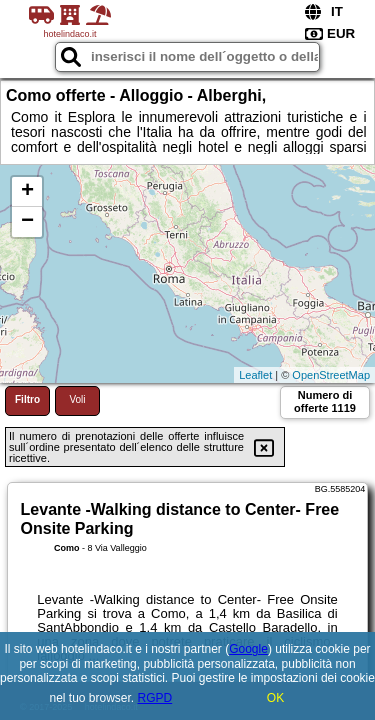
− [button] (27, 222)
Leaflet (255, 375)
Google (248, 649)
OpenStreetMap (331, 375)
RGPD (155, 698)
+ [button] (27, 192)
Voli (77, 399)
